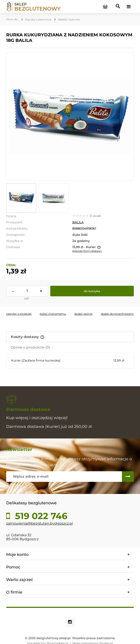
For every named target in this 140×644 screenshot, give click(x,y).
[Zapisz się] (128, 477)
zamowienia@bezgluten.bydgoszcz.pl (39, 523)
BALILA (78, 222)
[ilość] (27, 291)
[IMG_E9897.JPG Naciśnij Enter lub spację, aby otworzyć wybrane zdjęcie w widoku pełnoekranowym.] (70, 117)
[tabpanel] (70, 361)
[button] (19, 314)
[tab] (70, 337)
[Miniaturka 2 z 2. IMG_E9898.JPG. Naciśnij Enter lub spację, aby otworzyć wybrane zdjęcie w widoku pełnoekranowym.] (54, 198)
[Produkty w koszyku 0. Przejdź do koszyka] (105, 7)
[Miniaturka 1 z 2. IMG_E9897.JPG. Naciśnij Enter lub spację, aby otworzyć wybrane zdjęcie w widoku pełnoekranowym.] (21, 198)
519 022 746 (40, 516)
